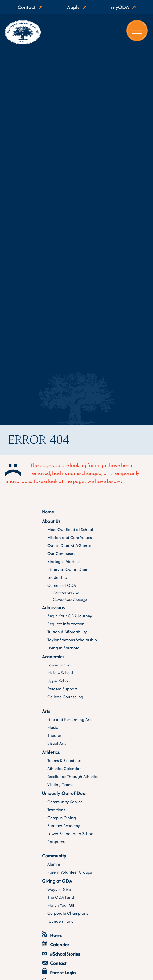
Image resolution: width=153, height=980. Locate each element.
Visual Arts (57, 743)
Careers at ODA (62, 585)
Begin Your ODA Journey (70, 616)
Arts (46, 711)
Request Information (66, 624)
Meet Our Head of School (70, 530)
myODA (120, 7)
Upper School (59, 681)
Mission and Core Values (70, 538)
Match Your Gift (61, 905)
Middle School (60, 673)
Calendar (56, 945)
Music (53, 727)
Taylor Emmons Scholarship (72, 640)
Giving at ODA (57, 881)
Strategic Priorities (64, 561)
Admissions (53, 607)
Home (48, 512)
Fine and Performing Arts (70, 719)
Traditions (56, 810)
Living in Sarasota (63, 648)
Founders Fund (61, 921)
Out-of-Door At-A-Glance (69, 545)
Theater (54, 735)
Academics (53, 656)
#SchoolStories (61, 954)
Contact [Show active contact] (27, 7)
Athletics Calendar (64, 769)
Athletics (51, 752)
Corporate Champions (68, 913)
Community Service (65, 802)
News (52, 935)
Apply (73, 7)
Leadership (57, 577)
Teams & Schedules (64, 761)
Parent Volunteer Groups (70, 872)
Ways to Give (59, 889)
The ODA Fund (61, 897)
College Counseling (65, 697)
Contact (54, 963)
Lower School (59, 665)
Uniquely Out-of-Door (65, 793)
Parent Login (59, 972)
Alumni (54, 864)
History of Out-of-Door (67, 569)
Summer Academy (64, 826)
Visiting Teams (60, 784)
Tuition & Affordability (67, 632)
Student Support (62, 689)
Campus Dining (62, 818)
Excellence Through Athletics (73, 776)
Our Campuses (61, 553)
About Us (51, 521)
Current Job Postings (70, 599)
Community (54, 856)
